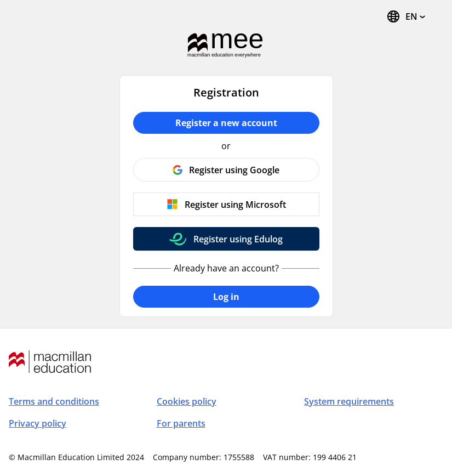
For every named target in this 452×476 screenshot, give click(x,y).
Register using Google (234, 170)
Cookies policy (187, 401)
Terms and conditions (54, 401)
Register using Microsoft (235, 205)
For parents (181, 423)
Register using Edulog (238, 239)
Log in (226, 297)
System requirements (349, 401)
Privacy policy (38, 423)
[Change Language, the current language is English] (406, 16)
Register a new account (226, 123)
